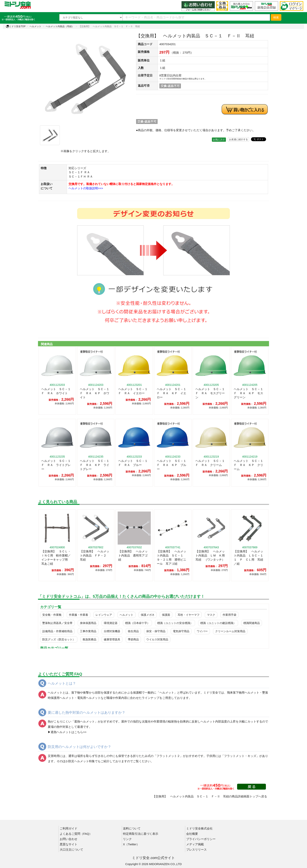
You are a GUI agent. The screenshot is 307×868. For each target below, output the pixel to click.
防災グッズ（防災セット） (59, 639)
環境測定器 (111, 623)
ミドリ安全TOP (16, 26)
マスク (211, 615)
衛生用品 (133, 631)
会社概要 (192, 834)
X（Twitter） (131, 844)
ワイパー (202, 631)
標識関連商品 (252, 623)
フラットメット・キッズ (240, 756)
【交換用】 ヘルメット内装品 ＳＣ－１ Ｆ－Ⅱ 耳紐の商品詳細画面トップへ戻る (210, 796)
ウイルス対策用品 (157, 639)
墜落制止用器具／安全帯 (57, 623)
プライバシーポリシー (201, 839)
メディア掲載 (195, 844)
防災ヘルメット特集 (82, 761)
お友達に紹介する (238, 139)
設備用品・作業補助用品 (57, 631)
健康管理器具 (112, 639)
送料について (132, 828)
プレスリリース (196, 850)
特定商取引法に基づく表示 (141, 834)
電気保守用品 (181, 631)
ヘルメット (35, 26)
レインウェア (104, 615)
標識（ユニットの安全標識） (175, 623)
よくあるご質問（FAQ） (76, 834)
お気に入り (219, 140)
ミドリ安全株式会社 (199, 828)
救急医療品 (89, 639)
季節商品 (133, 639)
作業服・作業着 (79, 615)
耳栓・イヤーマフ (189, 615)
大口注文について (71, 850)
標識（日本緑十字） (137, 623)
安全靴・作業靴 (52, 615)
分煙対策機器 (112, 631)
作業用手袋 (229, 615)
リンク (127, 839)
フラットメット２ (168, 756)
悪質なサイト (69, 844)
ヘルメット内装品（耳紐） (60, 26)
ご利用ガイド (69, 828)
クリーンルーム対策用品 (230, 631)
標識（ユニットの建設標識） (218, 623)
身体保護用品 (88, 623)
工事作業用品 (88, 631)
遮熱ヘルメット (84, 721)
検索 (276, 17)
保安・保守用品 (156, 631)
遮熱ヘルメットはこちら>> (69, 732)
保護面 (166, 615)
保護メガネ (148, 615)
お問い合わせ (69, 839)
